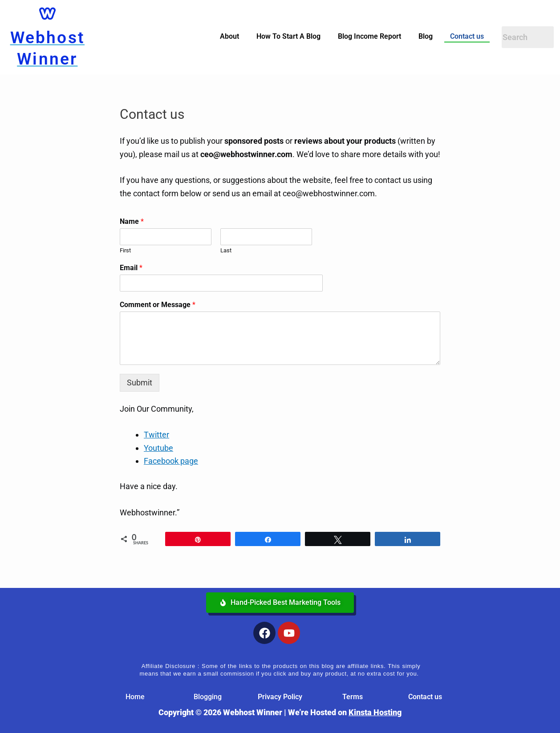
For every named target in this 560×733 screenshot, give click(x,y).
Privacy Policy (280, 697)
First (125, 250)
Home (135, 697)
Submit (140, 383)
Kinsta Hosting (375, 712)
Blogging (208, 697)
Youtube (158, 448)
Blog (426, 36)
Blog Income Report (369, 36)
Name (132, 221)
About (229, 36)
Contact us (467, 36)
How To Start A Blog (288, 36)
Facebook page (171, 461)
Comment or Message (158, 305)
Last (226, 250)
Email (131, 268)
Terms (353, 697)
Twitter (156, 435)
